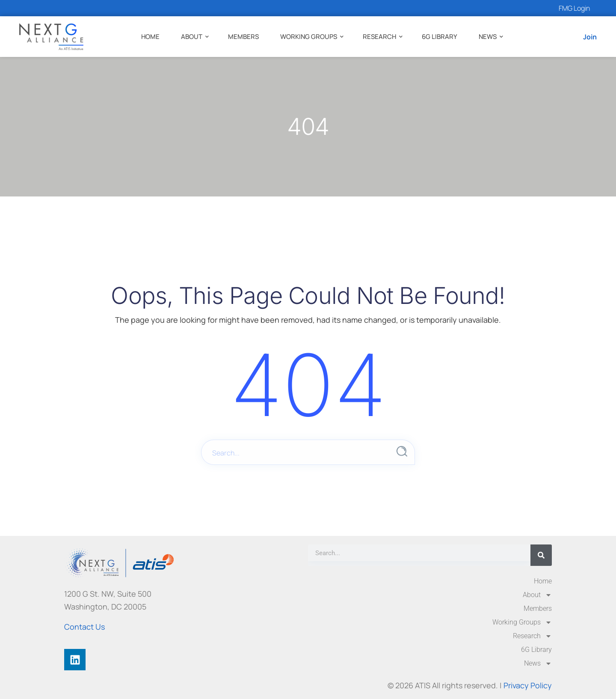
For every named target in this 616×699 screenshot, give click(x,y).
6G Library (440, 37)
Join (590, 37)
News (488, 37)
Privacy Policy (528, 685)
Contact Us (84, 627)
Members (243, 37)
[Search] (541, 555)
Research (379, 37)
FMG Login (574, 8)
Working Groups (309, 37)
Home (150, 37)
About (192, 37)
